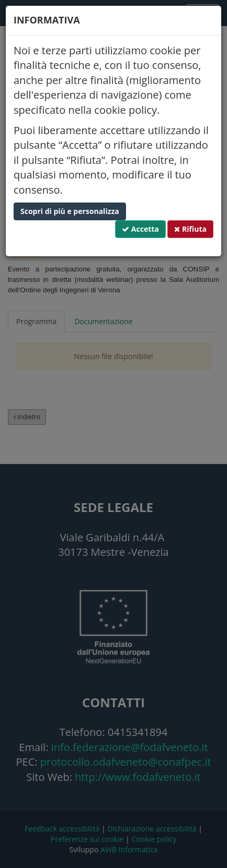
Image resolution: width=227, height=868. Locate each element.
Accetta (140, 229)
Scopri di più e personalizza (70, 211)
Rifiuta (190, 229)
